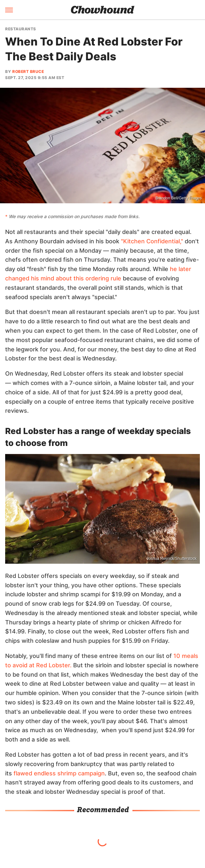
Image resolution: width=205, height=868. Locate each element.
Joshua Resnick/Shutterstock (172, 559)
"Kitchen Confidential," (152, 241)
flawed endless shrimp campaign (59, 773)
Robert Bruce (28, 71)
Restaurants (21, 29)
